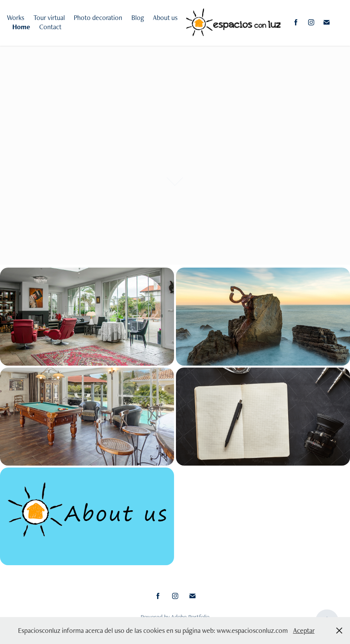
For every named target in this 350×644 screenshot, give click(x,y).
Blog (138, 17)
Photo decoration (98, 17)
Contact (50, 27)
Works (16, 17)
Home (21, 27)
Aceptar (304, 630)
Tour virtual (49, 17)
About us (165, 17)
